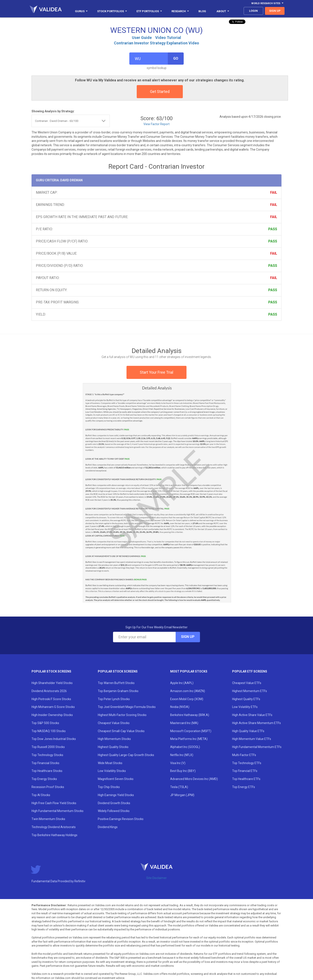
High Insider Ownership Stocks (52, 715)
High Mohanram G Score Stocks (53, 707)
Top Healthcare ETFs (246, 779)
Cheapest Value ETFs (247, 683)
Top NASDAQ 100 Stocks (49, 731)
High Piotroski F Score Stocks (51, 699)
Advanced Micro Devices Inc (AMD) (194, 779)
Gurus (81, 11)
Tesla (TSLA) (179, 787)
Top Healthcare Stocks (47, 771)
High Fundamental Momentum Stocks (57, 811)
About (223, 11)
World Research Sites (267, 3)
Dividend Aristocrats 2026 (49, 691)
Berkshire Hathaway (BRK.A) (190, 715)
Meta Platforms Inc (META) (189, 739)
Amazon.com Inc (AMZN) (188, 691)
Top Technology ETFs (247, 763)
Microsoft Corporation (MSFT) (191, 731)
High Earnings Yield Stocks (116, 795)
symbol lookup (157, 68)
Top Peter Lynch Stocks (114, 699)
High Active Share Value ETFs (252, 715)
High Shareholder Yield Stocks (52, 683)
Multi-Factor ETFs (244, 755)
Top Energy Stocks (44, 779)
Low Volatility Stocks (112, 771)
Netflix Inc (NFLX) (182, 755)
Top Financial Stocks (45, 763)
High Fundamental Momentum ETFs (257, 747)
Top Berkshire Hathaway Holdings (54, 835)
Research (180, 11)
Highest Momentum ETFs (250, 691)
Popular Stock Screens (51, 671)
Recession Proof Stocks (48, 787)
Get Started (160, 92)
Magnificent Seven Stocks (116, 779)
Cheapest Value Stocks (114, 723)
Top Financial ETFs (245, 771)
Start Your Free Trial (156, 372)
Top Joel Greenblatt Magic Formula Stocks (127, 707)
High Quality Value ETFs (248, 731)
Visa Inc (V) (178, 763)
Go (176, 58)
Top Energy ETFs (244, 787)
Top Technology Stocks (47, 755)
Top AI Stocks (41, 795)
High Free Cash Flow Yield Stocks (54, 803)
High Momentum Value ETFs (252, 739)
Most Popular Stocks (189, 671)
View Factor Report (156, 124)
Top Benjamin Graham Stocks (118, 691)
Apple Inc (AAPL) (182, 683)
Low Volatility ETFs (245, 707)
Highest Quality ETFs (246, 699)
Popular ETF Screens (250, 671)
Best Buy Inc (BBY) (183, 771)
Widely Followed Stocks (114, 811)
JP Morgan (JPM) (182, 795)
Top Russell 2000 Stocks (48, 747)
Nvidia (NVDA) (180, 707)
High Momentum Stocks (114, 739)
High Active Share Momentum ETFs (256, 723)
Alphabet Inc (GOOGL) (185, 747)
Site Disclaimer (156, 878)
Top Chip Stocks (109, 787)
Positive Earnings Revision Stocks (121, 819)
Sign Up (188, 637)
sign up (275, 11)
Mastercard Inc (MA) (184, 723)
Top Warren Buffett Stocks (116, 683)
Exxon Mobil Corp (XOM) (187, 699)
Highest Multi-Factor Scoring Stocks (122, 715)
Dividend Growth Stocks (114, 803)
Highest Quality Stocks (113, 747)
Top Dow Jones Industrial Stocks (54, 739)
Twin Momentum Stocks (48, 819)
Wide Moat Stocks (110, 763)
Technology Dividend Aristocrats (54, 827)
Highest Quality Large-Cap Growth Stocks (126, 755)
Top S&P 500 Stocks (45, 723)
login (253, 11)
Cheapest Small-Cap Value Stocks (121, 731)
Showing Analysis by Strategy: (53, 111)
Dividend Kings (108, 827)
